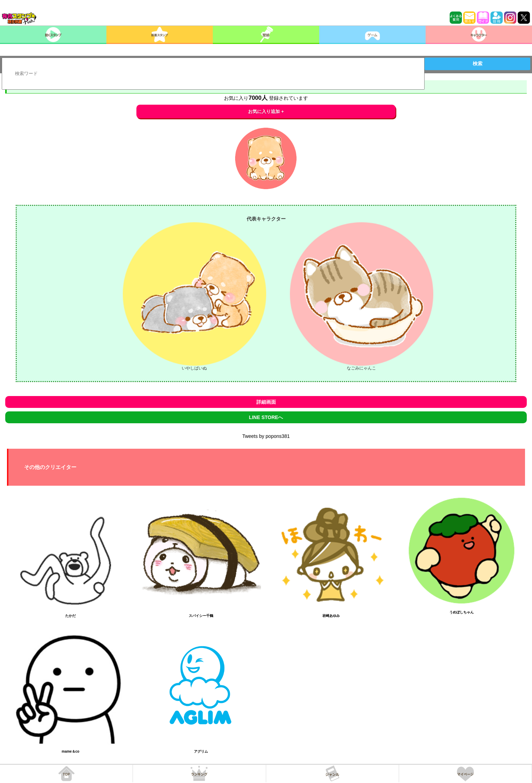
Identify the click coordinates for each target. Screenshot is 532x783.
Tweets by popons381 (266, 436)
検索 (478, 64)
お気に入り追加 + (266, 111)
